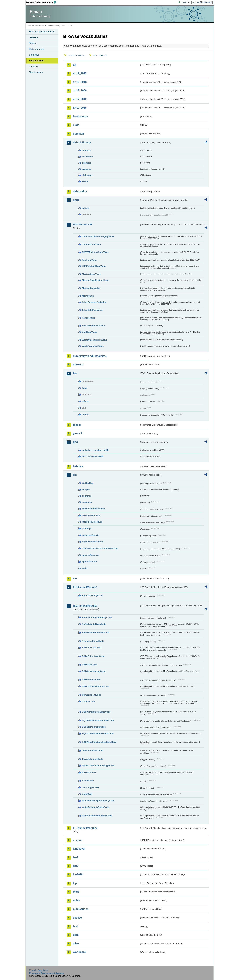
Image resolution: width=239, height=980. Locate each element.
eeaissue (87, 169)
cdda (76, 125)
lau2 (76, 866)
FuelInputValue (90, 260)
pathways (87, 528)
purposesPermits (91, 535)
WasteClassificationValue (95, 340)
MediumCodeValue (91, 274)
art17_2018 (80, 108)
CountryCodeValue (91, 244)
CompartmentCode (92, 695)
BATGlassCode (90, 665)
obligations (88, 175)
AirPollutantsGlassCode (94, 624)
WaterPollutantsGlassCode (96, 807)
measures (87, 502)
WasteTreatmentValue (93, 346)
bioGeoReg (88, 483)
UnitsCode (87, 794)
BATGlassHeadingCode (94, 671)
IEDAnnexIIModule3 (85, 606)
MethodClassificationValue (95, 280)
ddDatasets (88, 157)
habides (78, 466)
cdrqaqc (86, 490)
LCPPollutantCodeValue (94, 266)
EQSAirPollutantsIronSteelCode (98, 720)
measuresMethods (91, 515)
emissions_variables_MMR (95, 450)
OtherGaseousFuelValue (94, 302)
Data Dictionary (53, 26)
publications (81, 909)
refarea (86, 401)
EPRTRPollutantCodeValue (96, 252)
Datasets (34, 37)
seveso (78, 918)
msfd (76, 892)
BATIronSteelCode (91, 680)
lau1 (76, 857)
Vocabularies (36, 61)
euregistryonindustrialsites (90, 356)
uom (76, 935)
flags (85, 388)
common (79, 134)
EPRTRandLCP (83, 225)
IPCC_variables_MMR (93, 456)
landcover (79, 849)
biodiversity (80, 116)
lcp (75, 883)
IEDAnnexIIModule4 (85, 828)
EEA (42, 2)
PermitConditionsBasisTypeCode (99, 766)
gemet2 (78, 433)
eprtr (76, 200)
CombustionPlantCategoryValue (98, 236)
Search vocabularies (77, 55)
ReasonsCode (89, 772)
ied (75, 579)
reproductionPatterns (93, 542)
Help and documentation (42, 32)
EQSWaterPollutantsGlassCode (98, 733)
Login (184, 2)
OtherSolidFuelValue (92, 310)
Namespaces (36, 72)
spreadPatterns (90, 562)
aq (75, 65)
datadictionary (82, 142)
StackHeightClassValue (94, 326)
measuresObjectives (92, 522)
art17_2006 (80, 91)
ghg (75, 442)
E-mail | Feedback (39, 970)
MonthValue (88, 296)
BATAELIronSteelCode (93, 656)
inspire (77, 840)
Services (34, 66)
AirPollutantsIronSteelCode (96, 632)
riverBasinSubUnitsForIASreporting (100, 548)
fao (75, 373)
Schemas (34, 55)
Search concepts (100, 55)
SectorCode (88, 781)
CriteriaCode (88, 701)
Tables (33, 43)
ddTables (87, 163)
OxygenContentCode (93, 759)
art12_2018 (80, 82)
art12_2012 (80, 73)
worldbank (80, 952)
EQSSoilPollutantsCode (94, 727)
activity (86, 208)
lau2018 (78, 875)
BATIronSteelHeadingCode (95, 686)
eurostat (78, 365)
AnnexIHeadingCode (92, 595)
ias (75, 475)
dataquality (80, 191)
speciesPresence (91, 555)
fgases (77, 425)
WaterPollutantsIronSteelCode (97, 816)
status (85, 181)
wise (76, 944)
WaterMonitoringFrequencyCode (98, 800)
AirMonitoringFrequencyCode (97, 617)
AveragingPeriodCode (93, 641)
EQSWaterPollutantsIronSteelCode (99, 742)
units (85, 568)
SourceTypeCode (91, 787)
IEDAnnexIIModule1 (85, 587)
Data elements (37, 49)
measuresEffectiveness (94, 509)
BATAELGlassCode (92, 648)
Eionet (42, 26)
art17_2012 (80, 99)
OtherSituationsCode (93, 750)
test (75, 926)
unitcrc (86, 414)
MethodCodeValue (91, 288)
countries (87, 496)
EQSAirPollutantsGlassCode (96, 712)
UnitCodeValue (89, 332)
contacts (86, 150)
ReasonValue (89, 318)
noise (77, 900)
